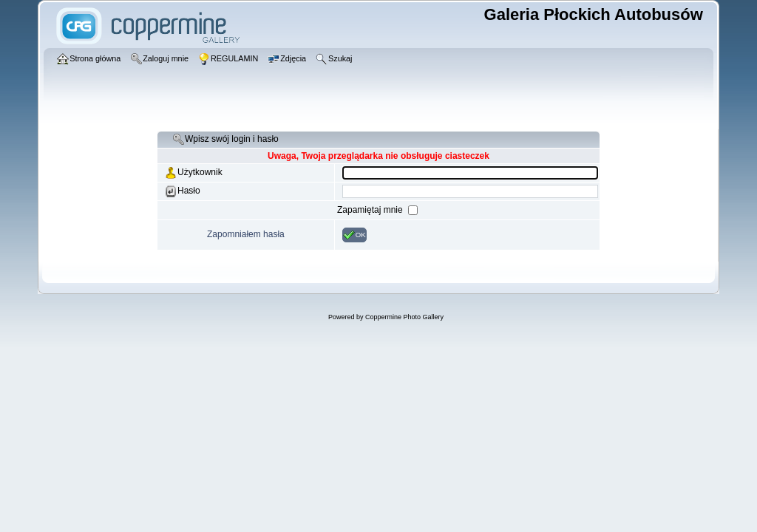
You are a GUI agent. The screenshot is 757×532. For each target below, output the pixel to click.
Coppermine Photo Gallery (404, 317)
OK (354, 235)
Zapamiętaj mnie (371, 210)
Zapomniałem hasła (246, 234)
